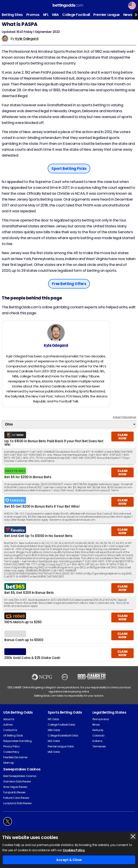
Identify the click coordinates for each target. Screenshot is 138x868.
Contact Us (10, 730)
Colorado (98, 735)
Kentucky (98, 730)
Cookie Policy (11, 752)
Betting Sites (12, 15)
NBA (55, 15)
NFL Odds (53, 719)
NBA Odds (54, 730)
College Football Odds (61, 725)
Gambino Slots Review (17, 781)
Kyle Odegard (27, 39)
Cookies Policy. (74, 850)
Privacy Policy (11, 746)
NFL (46, 15)
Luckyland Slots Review (17, 803)
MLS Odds (54, 741)
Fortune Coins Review (16, 798)
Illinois (96, 725)
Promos (33, 15)
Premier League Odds (61, 746)
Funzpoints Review (14, 792)
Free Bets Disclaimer (15, 757)
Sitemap (9, 763)
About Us (9, 719)
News (128, 15)
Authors (8, 725)
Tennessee (99, 746)
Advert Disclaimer (125, 417)
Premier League (106, 15)
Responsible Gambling (17, 741)
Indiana (97, 741)
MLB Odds (54, 752)
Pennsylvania (101, 719)
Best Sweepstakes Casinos (20, 776)
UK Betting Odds (13, 735)
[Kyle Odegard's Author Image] (56, 333)
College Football (76, 15)
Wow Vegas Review (15, 787)
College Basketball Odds (63, 735)
